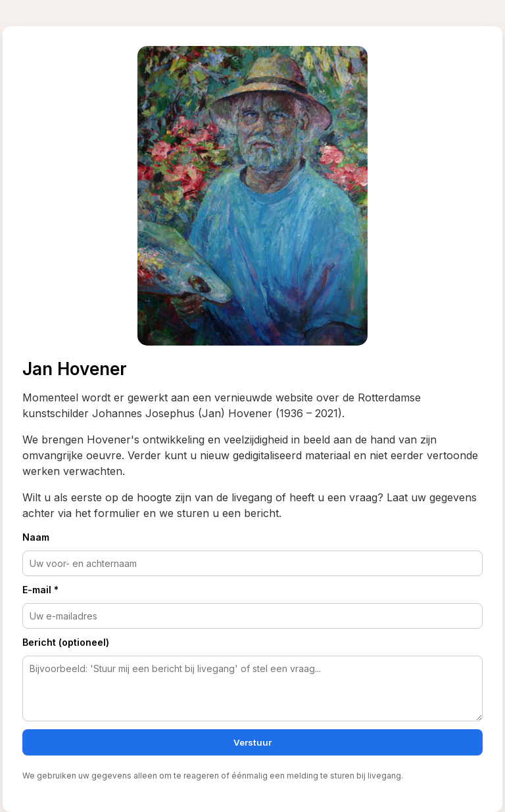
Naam (36, 537)
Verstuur (252, 742)
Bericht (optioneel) (66, 642)
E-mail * (40, 590)
